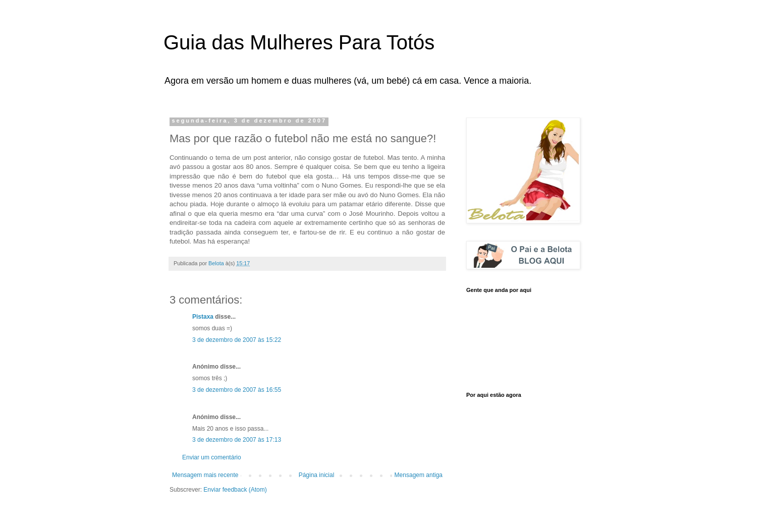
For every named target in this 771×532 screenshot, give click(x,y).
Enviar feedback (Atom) (235, 490)
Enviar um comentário (212, 457)
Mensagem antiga (419, 475)
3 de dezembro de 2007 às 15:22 (237, 340)
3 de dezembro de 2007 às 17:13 (237, 440)
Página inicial (317, 475)
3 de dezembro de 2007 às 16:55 (237, 390)
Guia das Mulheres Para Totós (299, 42)
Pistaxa (203, 317)
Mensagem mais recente (205, 475)
